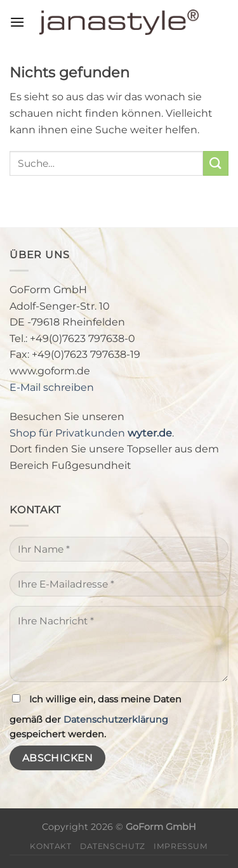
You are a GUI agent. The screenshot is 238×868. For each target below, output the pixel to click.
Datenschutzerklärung (116, 720)
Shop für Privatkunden (91, 433)
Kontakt (50, 846)
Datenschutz (113, 846)
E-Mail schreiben (52, 387)
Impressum (181, 846)
